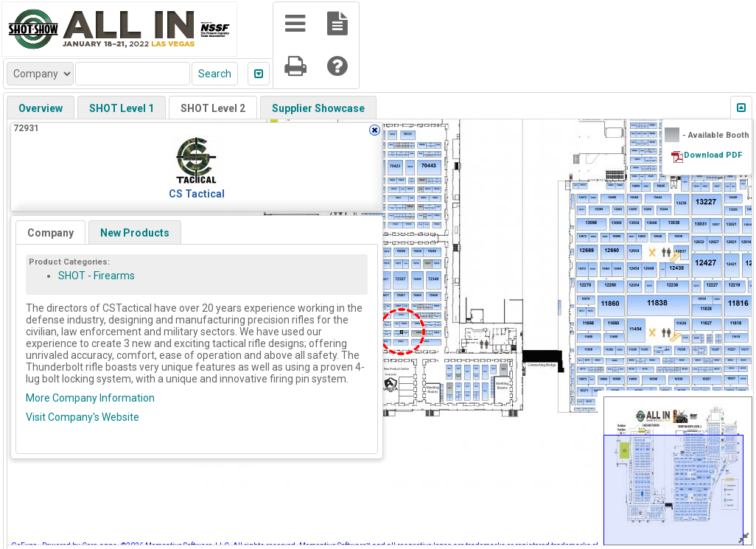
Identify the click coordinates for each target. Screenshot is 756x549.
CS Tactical (197, 194)
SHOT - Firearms (97, 276)
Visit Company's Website (83, 417)
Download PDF (713, 155)
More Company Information (90, 398)
